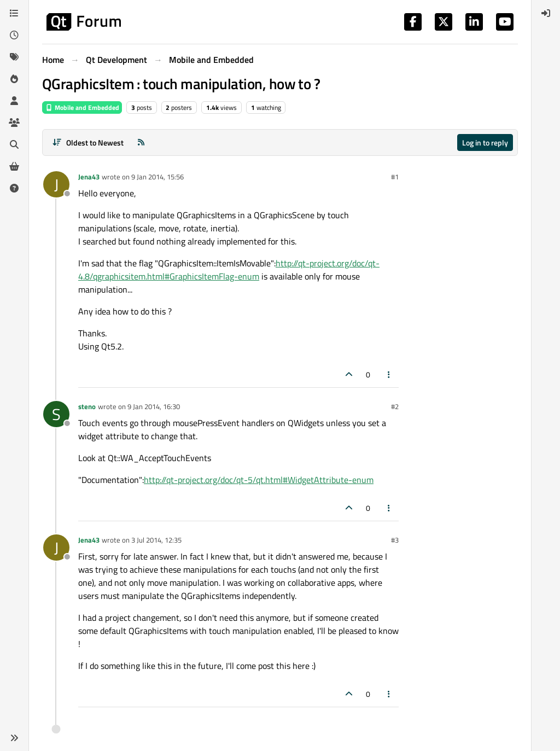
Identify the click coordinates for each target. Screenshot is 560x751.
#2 (395, 406)
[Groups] (14, 123)
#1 (395, 177)
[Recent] (14, 35)
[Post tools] (389, 374)
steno (87, 406)
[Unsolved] (14, 188)
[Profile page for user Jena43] (56, 184)
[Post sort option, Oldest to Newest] (88, 142)
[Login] (546, 13)
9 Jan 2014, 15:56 (157, 177)
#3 (395, 540)
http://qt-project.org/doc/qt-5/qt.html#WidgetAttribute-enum (259, 480)
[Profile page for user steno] (56, 414)
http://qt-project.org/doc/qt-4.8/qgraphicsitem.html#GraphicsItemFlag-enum (229, 270)
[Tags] (14, 57)
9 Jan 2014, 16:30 (154, 406)
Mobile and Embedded (82, 107)
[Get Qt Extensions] (14, 166)
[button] (14, 738)
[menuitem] (546, 13)
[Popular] (14, 79)
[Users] (14, 101)
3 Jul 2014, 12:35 (156, 540)
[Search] (14, 144)
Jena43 (89, 177)
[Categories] (14, 13)
